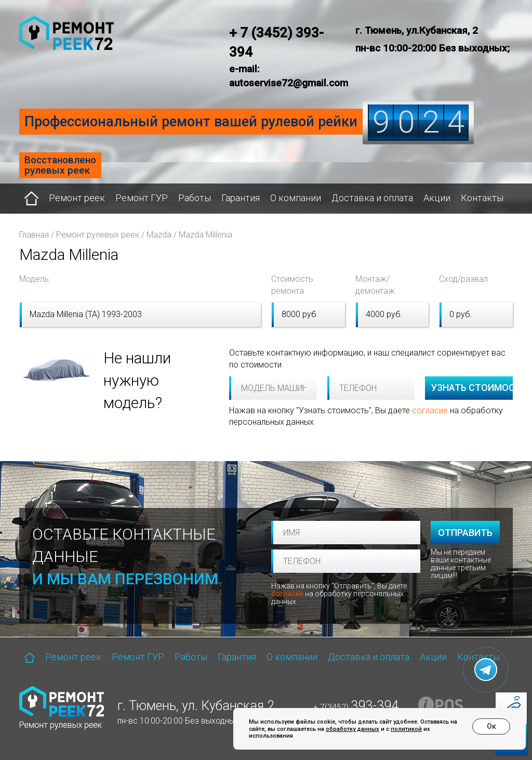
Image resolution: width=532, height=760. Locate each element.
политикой (406, 729)
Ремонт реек (77, 198)
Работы (195, 198)
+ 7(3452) (356, 707)
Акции (437, 198)
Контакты (482, 198)
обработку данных (353, 729)
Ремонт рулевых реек (98, 235)
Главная (34, 235)
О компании (296, 198)
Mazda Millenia (205, 235)
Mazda (159, 235)
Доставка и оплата (372, 198)
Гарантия (241, 198)
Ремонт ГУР (142, 198)
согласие (430, 410)
